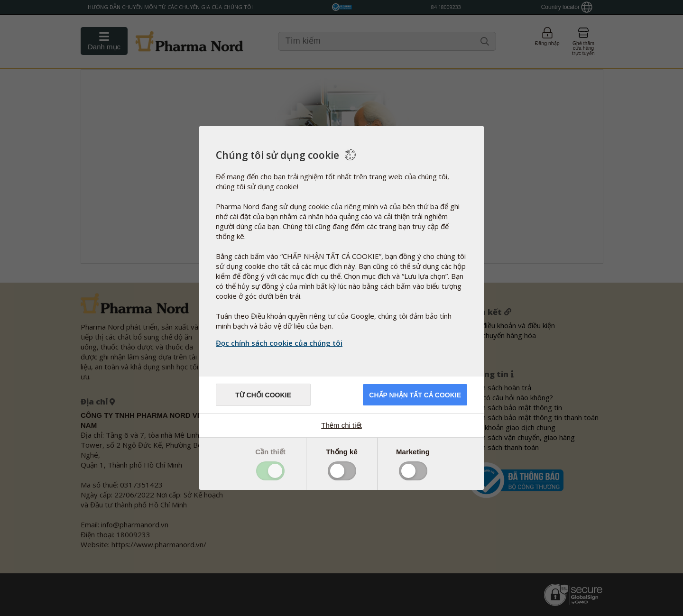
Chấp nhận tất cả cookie (415, 395)
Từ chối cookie (263, 395)
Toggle (270, 471)
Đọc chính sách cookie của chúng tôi (279, 343)
